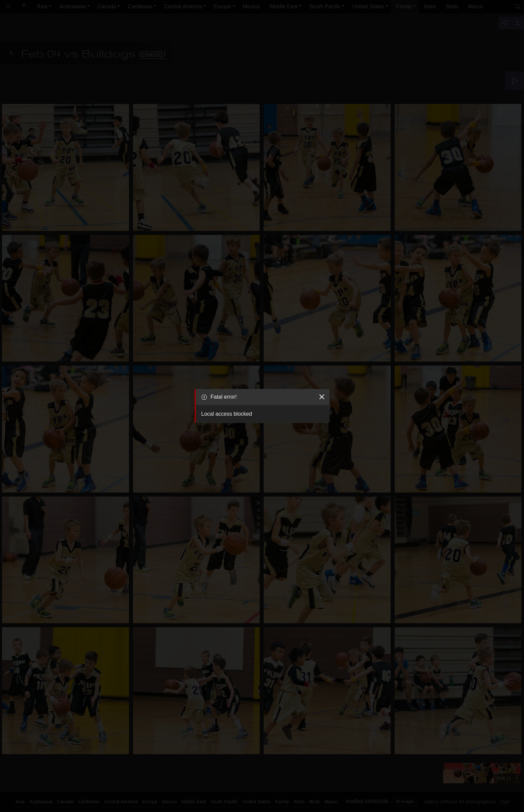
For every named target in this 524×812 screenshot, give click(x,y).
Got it (343, 795)
